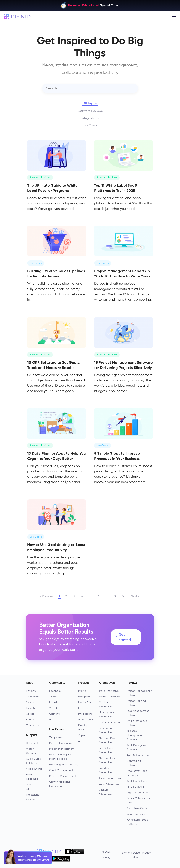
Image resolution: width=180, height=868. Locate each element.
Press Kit (31, 708)
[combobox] (90, 88)
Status (30, 702)
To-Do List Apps (136, 787)
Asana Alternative (109, 697)
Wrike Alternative (109, 784)
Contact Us (33, 725)
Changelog (33, 697)
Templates (55, 737)
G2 (51, 720)
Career (30, 714)
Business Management (63, 776)
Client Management (61, 770)
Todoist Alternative (110, 778)
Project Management (62, 749)
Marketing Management (64, 765)
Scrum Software (136, 814)
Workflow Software (138, 781)
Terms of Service (130, 853)
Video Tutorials (35, 769)
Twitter (53, 697)
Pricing (82, 691)
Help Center (33, 743)
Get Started (123, 637)
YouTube (54, 708)
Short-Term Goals (137, 808)
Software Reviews (90, 111)
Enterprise (84, 697)
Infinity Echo (85, 702)
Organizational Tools (139, 793)
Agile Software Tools (138, 755)
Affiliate (30, 720)
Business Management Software (135, 735)
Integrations (90, 118)
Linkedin (54, 702)
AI (79, 741)
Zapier (82, 735)
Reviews (31, 691)
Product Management (62, 743)
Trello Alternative (109, 691)
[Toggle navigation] (174, 16)
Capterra (55, 714)
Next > (135, 596)
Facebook (55, 691)
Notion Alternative (110, 722)
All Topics (90, 104)
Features (83, 708)
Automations (86, 720)
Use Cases (90, 126)
